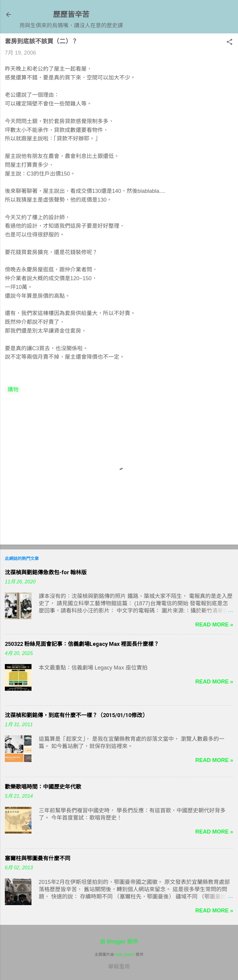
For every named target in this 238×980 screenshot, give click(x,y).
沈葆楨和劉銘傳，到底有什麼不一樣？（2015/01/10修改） (76, 715)
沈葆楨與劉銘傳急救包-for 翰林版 (46, 572)
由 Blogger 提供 (119, 941)
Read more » (214, 625)
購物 (13, 390)
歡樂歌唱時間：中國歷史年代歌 (43, 787)
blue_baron (125, 955)
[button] (230, 43)
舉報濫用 (119, 967)
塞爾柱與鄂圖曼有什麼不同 (38, 858)
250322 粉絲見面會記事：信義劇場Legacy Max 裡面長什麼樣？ (82, 644)
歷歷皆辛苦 (71, 14)
